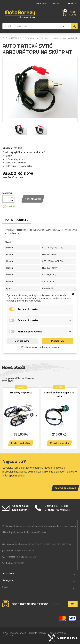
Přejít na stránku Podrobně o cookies (40, 347)
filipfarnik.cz (9, 635)
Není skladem (33, 199)
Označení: (8, 148)
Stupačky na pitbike (21, 393)
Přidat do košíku (21, 443)
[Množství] (6, 199)
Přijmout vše (58, 341)
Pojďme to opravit (65, 488)
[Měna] (71, 3)
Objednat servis (67, 638)
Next (73, 418)
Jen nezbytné (22, 341)
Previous (7, 418)
